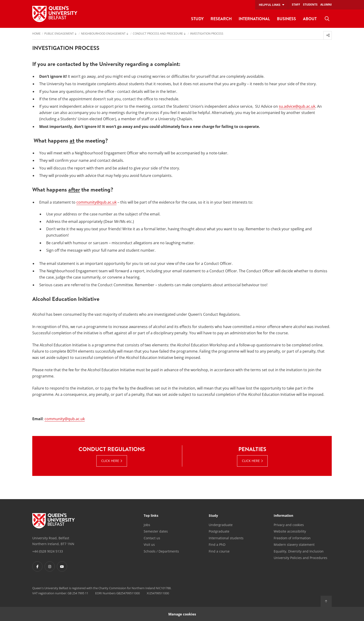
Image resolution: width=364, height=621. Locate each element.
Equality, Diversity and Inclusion (299, 551)
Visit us (149, 545)
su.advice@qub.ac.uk (297, 106)
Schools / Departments (161, 551)
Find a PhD (217, 545)
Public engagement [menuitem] (59, 34)
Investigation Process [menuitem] (207, 34)
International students (226, 538)
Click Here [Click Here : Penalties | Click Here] (251, 461)
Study (213, 516)
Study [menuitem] (197, 19)
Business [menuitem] (286, 19)
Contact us (152, 538)
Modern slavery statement (294, 545)
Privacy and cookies (289, 525)
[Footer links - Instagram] (50, 566)
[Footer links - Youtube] (62, 566)
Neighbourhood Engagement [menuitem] (103, 34)
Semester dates (156, 531)
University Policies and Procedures (301, 558)
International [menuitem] (254, 19)
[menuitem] (327, 19)
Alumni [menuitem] (326, 5)
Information (283, 516)
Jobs (147, 525)
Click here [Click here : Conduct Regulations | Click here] (110, 461)
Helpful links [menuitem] (270, 5)
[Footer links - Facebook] (37, 566)
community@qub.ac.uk (96, 202)
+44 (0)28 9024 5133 (48, 551)
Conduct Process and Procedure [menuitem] (158, 34)
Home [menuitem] (36, 34)
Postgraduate (219, 531)
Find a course (219, 551)
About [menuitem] (310, 19)
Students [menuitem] (310, 5)
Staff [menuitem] (296, 5)
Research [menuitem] (221, 19)
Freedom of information (292, 538)
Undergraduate (221, 525)
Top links (151, 516)
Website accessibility (290, 531)
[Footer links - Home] (54, 521)
